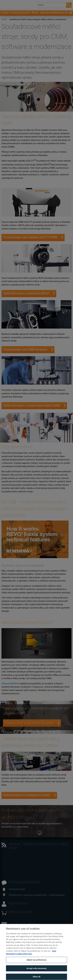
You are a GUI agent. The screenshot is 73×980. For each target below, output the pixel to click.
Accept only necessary (36, 973)
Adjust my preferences (36, 965)
